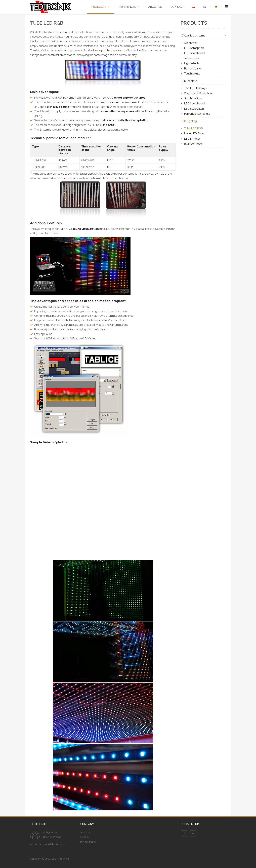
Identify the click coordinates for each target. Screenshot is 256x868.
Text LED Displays (195, 90)
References (127, 7)
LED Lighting (189, 123)
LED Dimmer (192, 141)
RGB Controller (193, 146)
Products (99, 7)
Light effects (192, 65)
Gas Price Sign (193, 100)
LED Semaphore (194, 50)
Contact (177, 7)
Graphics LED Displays (198, 95)
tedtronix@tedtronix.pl (52, 846)
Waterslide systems (193, 38)
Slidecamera (192, 60)
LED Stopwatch (194, 111)
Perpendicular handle (197, 116)
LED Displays (189, 83)
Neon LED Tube (194, 135)
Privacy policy (88, 843)
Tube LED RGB (193, 130)
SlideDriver (191, 45)
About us (155, 7)
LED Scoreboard (194, 55)
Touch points (192, 76)
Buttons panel (193, 70)
